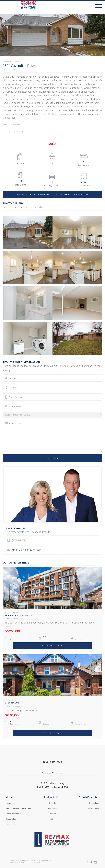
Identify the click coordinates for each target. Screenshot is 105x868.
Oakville (53, 803)
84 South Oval (12, 703)
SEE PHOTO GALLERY (12, 125)
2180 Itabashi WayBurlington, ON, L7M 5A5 (53, 785)
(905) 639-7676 (53, 762)
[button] (100, 6)
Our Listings (94, 803)
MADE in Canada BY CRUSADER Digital (25, 863)
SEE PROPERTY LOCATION (14, 132)
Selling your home (13, 814)
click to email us (53, 772)
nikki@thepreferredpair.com (27, 550)
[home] (19, 6)
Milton (52, 819)
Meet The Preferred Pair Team (18, 808)
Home (8, 803)
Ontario (6, 62)
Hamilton (9, 700)
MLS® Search (94, 808)
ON (17, 613)
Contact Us (10, 824)
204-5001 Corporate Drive (18, 615)
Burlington (16, 62)
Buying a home (12, 819)
